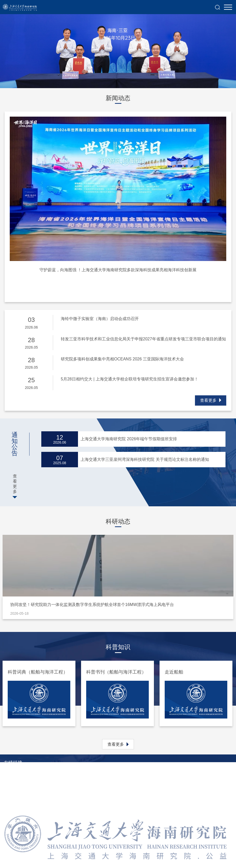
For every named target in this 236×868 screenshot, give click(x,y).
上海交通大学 (16, 774)
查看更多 (211, 400)
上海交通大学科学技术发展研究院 (35, 789)
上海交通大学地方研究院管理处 (33, 797)
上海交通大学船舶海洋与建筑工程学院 (39, 804)
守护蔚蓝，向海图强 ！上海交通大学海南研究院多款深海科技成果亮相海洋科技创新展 (118, 270)
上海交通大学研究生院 (24, 781)
